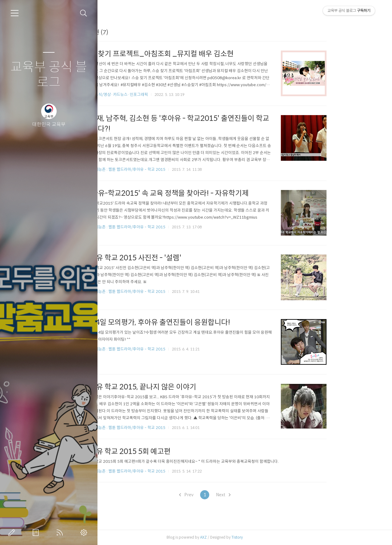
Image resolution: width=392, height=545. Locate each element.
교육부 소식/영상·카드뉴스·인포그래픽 (152, 95)
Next (260, 495)
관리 (85, 533)
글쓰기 (13, 533)
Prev (222, 495)
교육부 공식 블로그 (49, 75)
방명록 (37, 533)
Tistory (274, 537)
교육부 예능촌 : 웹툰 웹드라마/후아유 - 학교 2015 (161, 169)
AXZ (240, 537)
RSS (61, 533)
